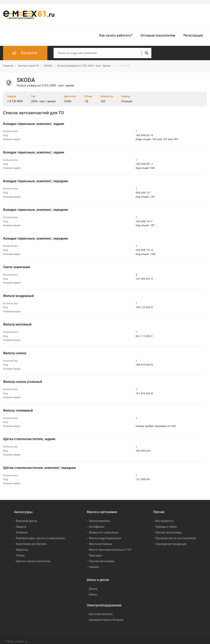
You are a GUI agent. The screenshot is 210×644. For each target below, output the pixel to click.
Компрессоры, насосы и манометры (41, 536)
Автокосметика (99, 519)
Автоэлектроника (101, 612)
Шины (93, 592)
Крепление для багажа (31, 542)
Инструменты (164, 519)
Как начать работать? (116, 35)
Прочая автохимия (101, 559)
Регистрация (193, 35)
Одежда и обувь (166, 525)
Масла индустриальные (105, 536)
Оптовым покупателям (158, 35)
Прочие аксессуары (169, 530)
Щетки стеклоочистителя (33, 559)
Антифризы (97, 525)
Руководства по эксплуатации (176, 536)
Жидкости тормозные (104, 530)
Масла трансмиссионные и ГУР (110, 548)
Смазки (94, 565)
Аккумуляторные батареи (106, 618)
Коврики (22, 530)
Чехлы (20, 553)
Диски (93, 586)
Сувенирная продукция (171, 542)
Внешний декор (26, 519)
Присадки (95, 553)
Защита (21, 525)
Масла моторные (100, 542)
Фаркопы (22, 548)
